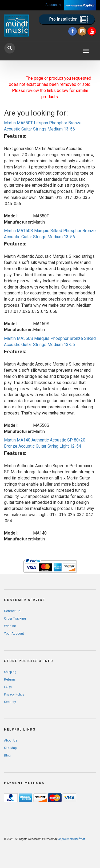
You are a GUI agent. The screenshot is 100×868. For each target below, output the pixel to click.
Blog (7, 755)
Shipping (10, 672)
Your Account (14, 633)
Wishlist (10, 626)
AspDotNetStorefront (71, 839)
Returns (10, 679)
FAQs (8, 687)
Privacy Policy (14, 694)
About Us (11, 740)
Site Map (10, 748)
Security (10, 702)
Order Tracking (15, 619)
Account (53, 5)
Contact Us (12, 611)
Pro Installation (69, 19)
